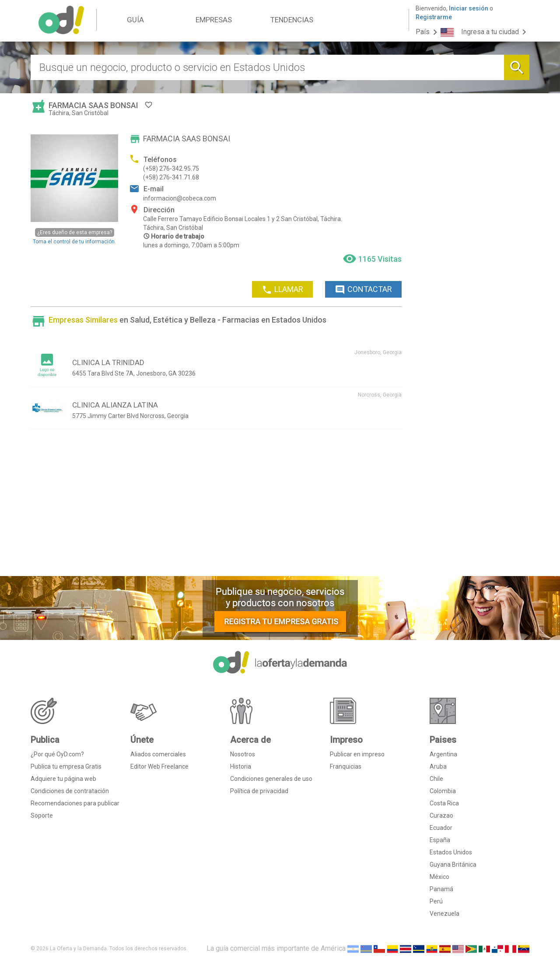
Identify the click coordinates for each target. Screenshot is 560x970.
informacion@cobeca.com (180, 198)
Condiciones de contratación (70, 791)
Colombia (443, 791)
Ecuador (441, 828)
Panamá (441, 889)
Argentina (443, 754)
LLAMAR (282, 290)
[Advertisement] (216, 506)
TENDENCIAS (292, 20)
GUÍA (135, 20)
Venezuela (444, 914)
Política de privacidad (259, 791)
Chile (436, 779)
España (440, 840)
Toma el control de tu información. (74, 236)
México (439, 877)
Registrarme (434, 17)
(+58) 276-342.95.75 (171, 169)
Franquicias (346, 766)
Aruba (438, 766)
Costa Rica (444, 803)
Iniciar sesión (469, 8)
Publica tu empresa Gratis (66, 766)
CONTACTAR (363, 290)
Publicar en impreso (357, 754)
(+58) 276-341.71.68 (171, 177)
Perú (436, 901)
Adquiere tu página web (63, 779)
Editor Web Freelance (159, 766)
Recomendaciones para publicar (75, 803)
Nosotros (243, 754)
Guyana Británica (453, 865)
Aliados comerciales (158, 754)
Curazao (441, 815)
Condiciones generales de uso (271, 779)
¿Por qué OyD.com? (57, 754)
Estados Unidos (451, 852)
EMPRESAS (214, 20)
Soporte (42, 815)
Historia (241, 766)
